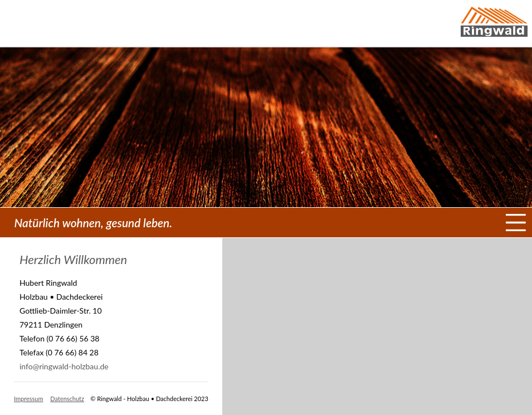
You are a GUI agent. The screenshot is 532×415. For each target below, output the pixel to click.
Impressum (29, 399)
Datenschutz (67, 399)
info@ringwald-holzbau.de (64, 366)
